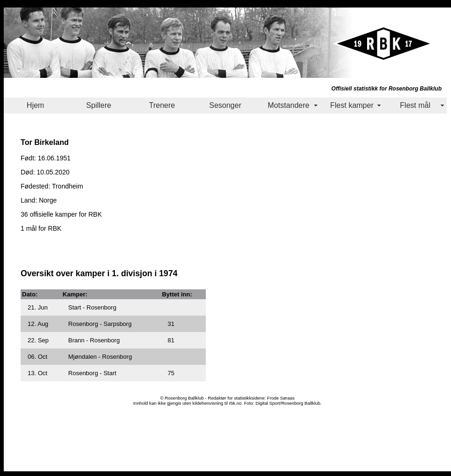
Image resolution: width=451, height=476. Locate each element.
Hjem (35, 105)
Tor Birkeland (45, 142)
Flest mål (415, 105)
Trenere (162, 105)
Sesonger (225, 105)
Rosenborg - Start (93, 373)
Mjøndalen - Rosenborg (100, 357)
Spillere (99, 105)
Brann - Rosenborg (94, 340)
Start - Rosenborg (93, 307)
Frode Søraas (281, 398)
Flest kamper (352, 105)
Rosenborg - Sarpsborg (100, 324)
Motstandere (289, 105)
